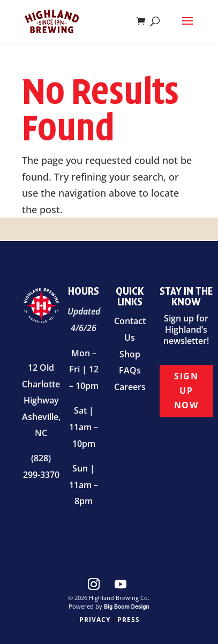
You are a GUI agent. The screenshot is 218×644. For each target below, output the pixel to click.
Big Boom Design (127, 607)
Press (129, 620)
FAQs (130, 370)
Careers (130, 387)
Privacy (95, 620)
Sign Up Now (186, 391)
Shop (130, 354)
